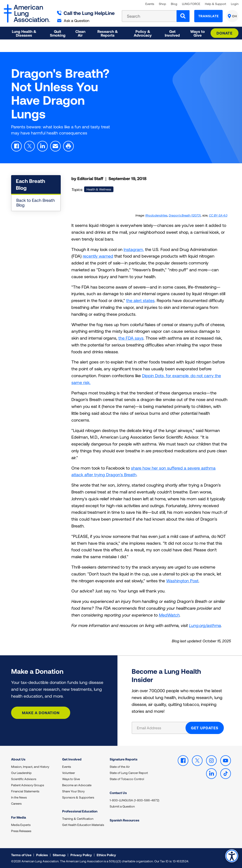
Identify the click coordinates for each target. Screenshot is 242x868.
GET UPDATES (205, 728)
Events (150, 4)
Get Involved (72, 759)
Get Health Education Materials (83, 825)
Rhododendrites (156, 215)
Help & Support (216, 4)
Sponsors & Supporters (78, 797)
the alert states (140, 300)
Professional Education (80, 811)
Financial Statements (25, 791)
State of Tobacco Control (127, 779)
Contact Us (118, 793)
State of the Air (120, 767)
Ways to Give (71, 779)
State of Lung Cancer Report (129, 773)
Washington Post (182, 581)
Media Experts (21, 825)
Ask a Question (73, 20)
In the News (19, 797)
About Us (18, 759)
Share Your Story (73, 791)
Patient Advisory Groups (28, 785)
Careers (16, 803)
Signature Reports (124, 759)
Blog (174, 4)
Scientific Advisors (24, 779)
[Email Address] (162, 728)
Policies (42, 855)
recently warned (98, 256)
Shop (162, 4)
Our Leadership (21, 773)
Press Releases (21, 831)
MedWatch (169, 615)
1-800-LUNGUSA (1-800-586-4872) (134, 800)
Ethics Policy (106, 855)
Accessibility (231, 855)
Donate (225, 33)
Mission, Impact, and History (30, 767)
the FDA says (131, 338)
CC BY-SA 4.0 (218, 215)
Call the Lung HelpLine (86, 13)
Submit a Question (122, 806)
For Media (19, 817)
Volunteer (69, 773)
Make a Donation (41, 713)
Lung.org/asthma (205, 625)
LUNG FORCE (191, 4)
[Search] (183, 16)
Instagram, (134, 249)
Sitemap (59, 855)
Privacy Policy (81, 855)
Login (235, 4)
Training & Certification (78, 819)
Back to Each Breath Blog (36, 203)
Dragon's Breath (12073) (185, 215)
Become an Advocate (77, 785)
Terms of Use (21, 855)
